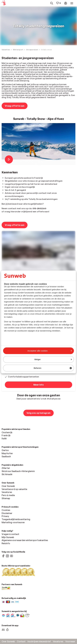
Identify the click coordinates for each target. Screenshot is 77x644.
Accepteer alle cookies (50, 351)
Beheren (53, 368)
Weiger (53, 359)
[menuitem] (6, 3)
